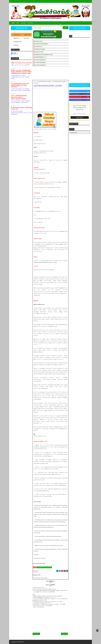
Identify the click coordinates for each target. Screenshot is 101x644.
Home (13, 23)
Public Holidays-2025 (21, 28)
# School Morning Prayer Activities (44, 567)
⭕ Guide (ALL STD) (39, 52)
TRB (17, 23)
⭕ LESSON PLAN (38, 47)
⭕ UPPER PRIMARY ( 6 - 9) (40, 57)
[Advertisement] (50, 75)
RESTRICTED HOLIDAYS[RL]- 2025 (80, 85)
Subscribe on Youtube (80, 97)
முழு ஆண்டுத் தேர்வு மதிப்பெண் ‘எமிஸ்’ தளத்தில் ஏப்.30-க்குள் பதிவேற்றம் (20, 85)
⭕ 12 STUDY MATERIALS (40, 65)
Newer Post (36, 634)
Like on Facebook (80, 94)
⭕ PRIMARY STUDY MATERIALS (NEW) (43, 55)
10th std (30, 23)
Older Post (64, 634)
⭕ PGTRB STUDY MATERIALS (41, 44)
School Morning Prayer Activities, (52, 88)
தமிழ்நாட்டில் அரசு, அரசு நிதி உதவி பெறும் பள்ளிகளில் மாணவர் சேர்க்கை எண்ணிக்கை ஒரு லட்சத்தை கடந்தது (21, 72)
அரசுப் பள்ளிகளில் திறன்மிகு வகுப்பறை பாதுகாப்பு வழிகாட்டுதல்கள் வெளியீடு (19, 97)
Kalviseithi (21, 642)
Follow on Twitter (80, 91)
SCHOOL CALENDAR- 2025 (80, 28)
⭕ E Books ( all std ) (38, 41)
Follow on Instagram (80, 100)
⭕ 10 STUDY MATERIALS (40, 60)
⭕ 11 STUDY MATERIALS (40, 63)
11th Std (23, 23)
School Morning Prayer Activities (44, 82)
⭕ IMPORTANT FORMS (39, 49)
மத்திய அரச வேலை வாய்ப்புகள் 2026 (21, 63)
